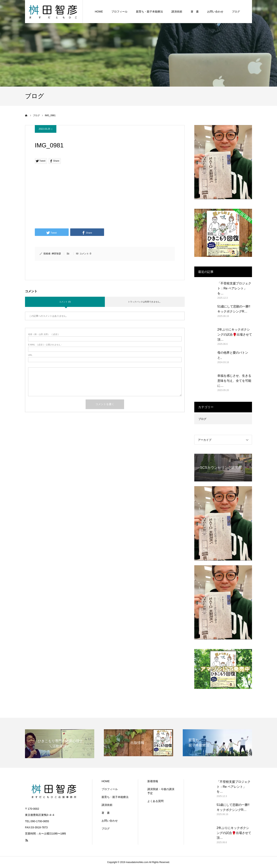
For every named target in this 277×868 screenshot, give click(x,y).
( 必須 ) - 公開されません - (45, 345)
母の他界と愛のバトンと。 (233, 355)
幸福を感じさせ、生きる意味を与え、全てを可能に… (234, 381)
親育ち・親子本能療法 (149, 12)
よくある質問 (155, 801)
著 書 (195, 12)
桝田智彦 (56, 254)
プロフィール (119, 12)
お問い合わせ (215, 12)
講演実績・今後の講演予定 (161, 791)
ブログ (236, 12)
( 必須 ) (43, 334)
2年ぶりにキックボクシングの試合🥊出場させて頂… (235, 334)
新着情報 (153, 781)
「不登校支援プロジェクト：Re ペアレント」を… (234, 288)
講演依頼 (177, 12)
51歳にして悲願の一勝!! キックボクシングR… (234, 309)
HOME (99, 12)
